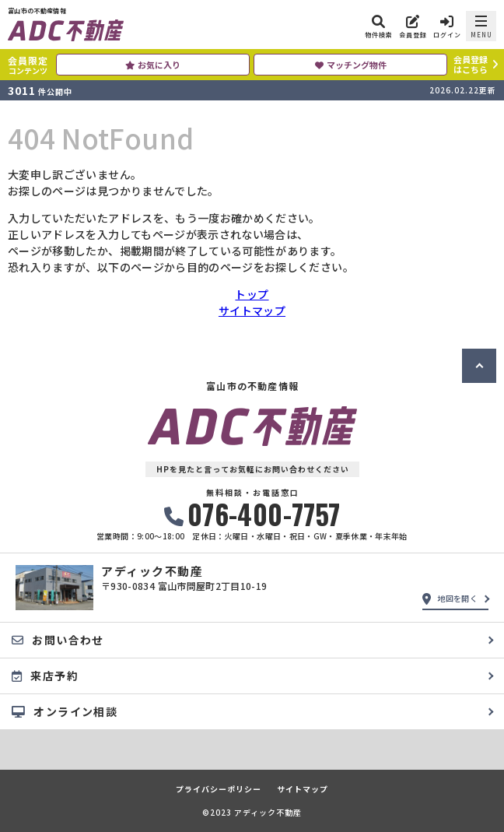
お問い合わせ (58, 640)
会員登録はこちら (471, 64)
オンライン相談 (65, 711)
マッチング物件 (351, 65)
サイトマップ (252, 311)
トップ (252, 294)
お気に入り (153, 65)
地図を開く (450, 599)
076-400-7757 (252, 514)
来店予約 (45, 676)
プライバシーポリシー (219, 789)
